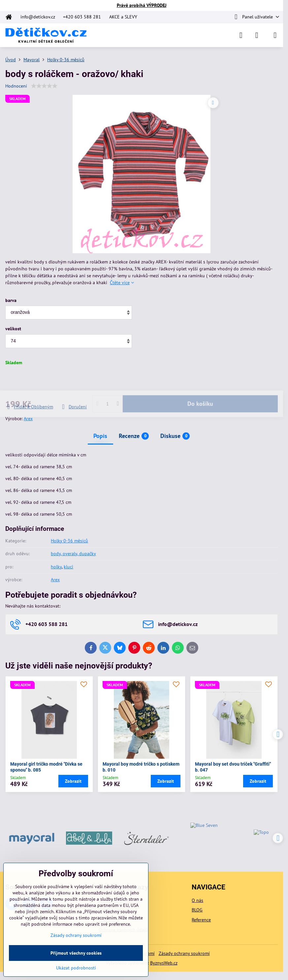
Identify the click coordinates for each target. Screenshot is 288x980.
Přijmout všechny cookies (76, 953)
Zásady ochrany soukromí (184, 953)
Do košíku (200, 384)
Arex (28, 419)
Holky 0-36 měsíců (69, 541)
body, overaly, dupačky (73, 554)
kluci (68, 567)
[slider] (44, 86)
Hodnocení (16, 86)
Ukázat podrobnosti (76, 968)
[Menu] (275, 35)
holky (56, 567)
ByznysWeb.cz (164, 963)
